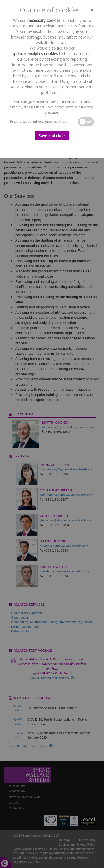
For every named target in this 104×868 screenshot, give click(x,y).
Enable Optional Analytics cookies (38, 122)
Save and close (52, 136)
